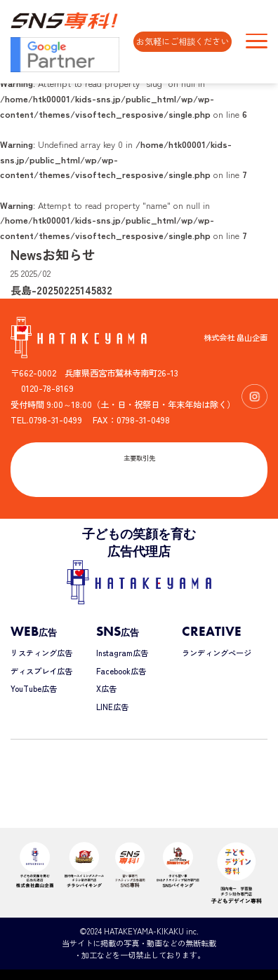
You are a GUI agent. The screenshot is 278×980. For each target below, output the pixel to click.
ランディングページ (217, 653)
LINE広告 (112, 707)
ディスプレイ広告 (41, 671)
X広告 (106, 688)
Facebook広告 (121, 671)
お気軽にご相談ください (183, 41)
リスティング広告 (41, 653)
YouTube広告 (34, 688)
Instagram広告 (122, 653)
